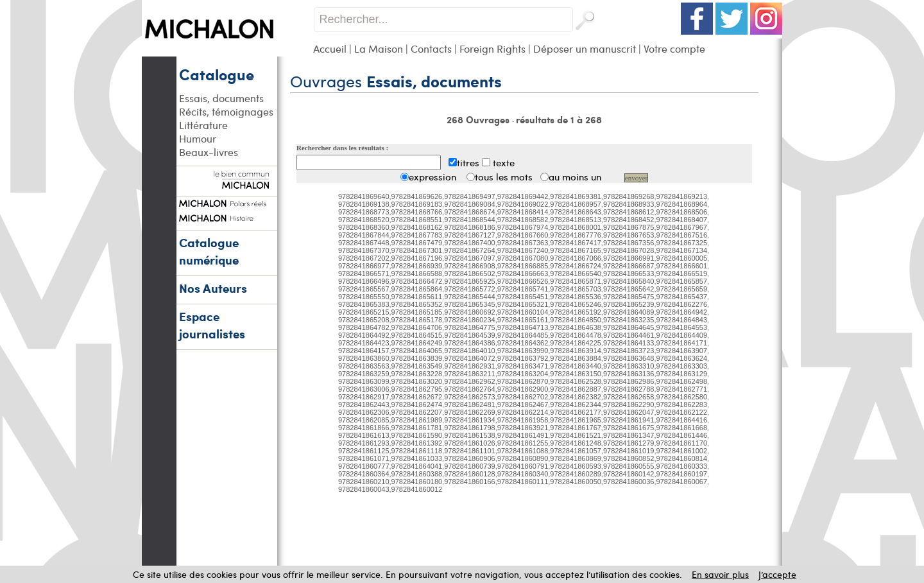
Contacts (431, 48)
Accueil (330, 48)
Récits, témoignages (226, 111)
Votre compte (674, 48)
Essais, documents (221, 98)
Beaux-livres (209, 152)
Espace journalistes (212, 325)
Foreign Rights (492, 48)
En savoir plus (720, 574)
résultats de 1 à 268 (559, 119)
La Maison (379, 48)
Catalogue (217, 74)
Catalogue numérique (209, 251)
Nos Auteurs (213, 288)
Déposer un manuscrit (585, 48)
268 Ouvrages (479, 119)
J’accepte (777, 574)
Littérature (203, 125)
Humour (198, 138)
